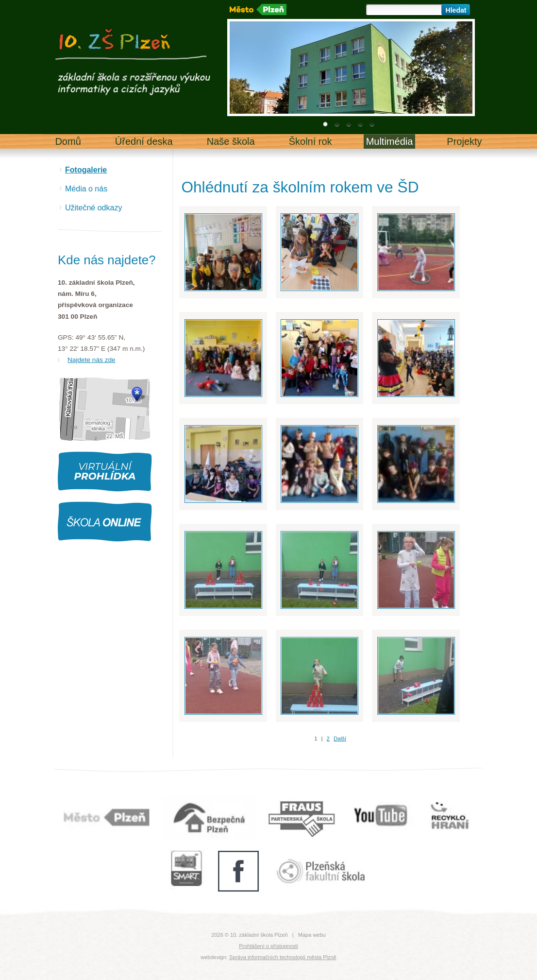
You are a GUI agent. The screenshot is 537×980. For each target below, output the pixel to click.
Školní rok (310, 141)
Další (340, 739)
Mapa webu (312, 935)
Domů (68, 141)
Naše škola (231, 141)
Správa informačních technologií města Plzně (283, 957)
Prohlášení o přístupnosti (268, 946)
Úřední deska (144, 141)
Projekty (464, 141)
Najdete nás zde (92, 360)
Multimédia (390, 141)
